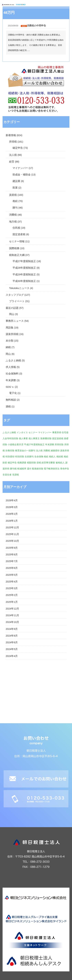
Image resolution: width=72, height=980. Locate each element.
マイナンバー (20, 168)
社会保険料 (12, 374)
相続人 (52, 457)
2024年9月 (12, 629)
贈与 (15, 208)
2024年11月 (12, 615)
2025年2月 (12, 595)
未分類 (10, 341)
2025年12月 (12, 527)
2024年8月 (12, 636)
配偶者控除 (38, 469)
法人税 (13, 155)
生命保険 (39, 457)
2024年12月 (12, 609)
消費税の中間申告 (36, 26)
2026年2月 (12, 514)
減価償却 (55, 451)
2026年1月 (12, 521)
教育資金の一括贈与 (25, 451)
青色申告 (65, 469)
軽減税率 (22, 469)
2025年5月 (12, 575)
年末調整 (11, 380)
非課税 (16, 475)
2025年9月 (12, 548)
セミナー (33, 432)
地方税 (13, 222)
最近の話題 (12, 308)
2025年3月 (12, 588)
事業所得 (57, 432)
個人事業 (23, 438)
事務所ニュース (15, 321)
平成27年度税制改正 (24, 261)
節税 (39, 463)
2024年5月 (12, 649)
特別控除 (20, 457)
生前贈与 (29, 457)
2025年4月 (12, 582)
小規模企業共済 (16, 445)
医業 (15, 188)
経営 (12, 162)
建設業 (16, 181)
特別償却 (10, 457)
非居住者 (7, 475)
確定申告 (18, 148)
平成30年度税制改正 (24, 281)
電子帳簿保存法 (52, 469)
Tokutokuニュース (19, 288)
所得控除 (59, 445)
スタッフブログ (15, 295)
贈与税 (13, 469)
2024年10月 (12, 622)
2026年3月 (12, 507)
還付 (29, 469)
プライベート (17, 301)
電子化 (13, 393)
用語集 (10, 328)
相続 (15, 201)
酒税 (8, 407)
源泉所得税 (12, 334)
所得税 (13, 142)
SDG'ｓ (10, 387)
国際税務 (14, 248)
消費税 (13, 215)
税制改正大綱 (17, 255)
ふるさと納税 (13, 360)
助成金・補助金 (22, 175)
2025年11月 (12, 534)
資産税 (13, 195)
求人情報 (11, 367)
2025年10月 (12, 541)
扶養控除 (10, 451)
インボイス (22, 432)
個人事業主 (34, 438)
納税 (8, 347)
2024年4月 (12, 656)
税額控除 (31, 463)
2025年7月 (12, 561)
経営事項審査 (48, 463)
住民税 (16, 228)
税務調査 (22, 463)
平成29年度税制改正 (24, 275)
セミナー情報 (17, 241)
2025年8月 (12, 555)
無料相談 (11, 400)
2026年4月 (12, 500)
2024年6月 (12, 642)
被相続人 (60, 463)
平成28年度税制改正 (24, 268)
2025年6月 (12, 568)
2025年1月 (12, 602)
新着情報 (11, 135)
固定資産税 (19, 234)
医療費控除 (46, 438)
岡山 (12, 314)
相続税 (60, 457)
